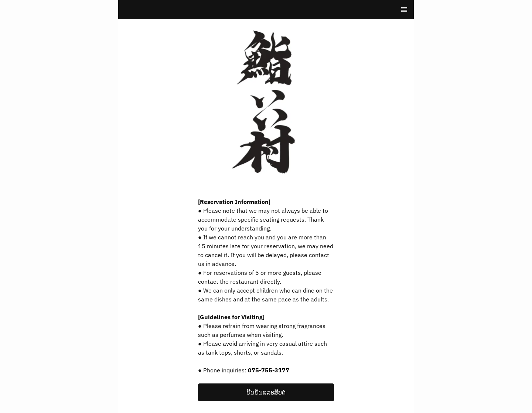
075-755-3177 (269, 370)
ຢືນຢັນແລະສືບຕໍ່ (266, 392)
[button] (266, 392)
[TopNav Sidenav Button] (404, 10)
